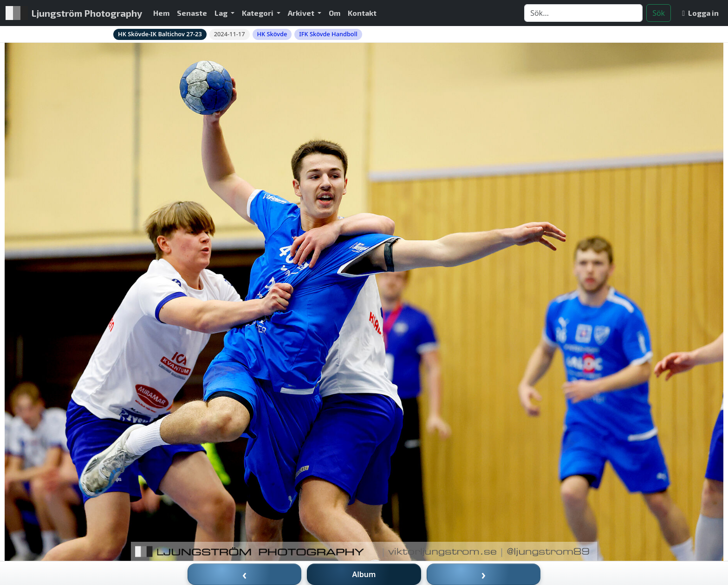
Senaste (192, 13)
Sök (659, 13)
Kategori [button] (258, 13)
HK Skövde (272, 34)
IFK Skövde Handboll (328, 34)
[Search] (583, 13)
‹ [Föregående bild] (245, 574)
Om (335, 13)
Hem (161, 13)
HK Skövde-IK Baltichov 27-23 (160, 34)
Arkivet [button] (302, 13)
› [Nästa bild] (484, 574)
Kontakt (362, 13)
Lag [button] (222, 13)
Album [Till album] (364, 574)
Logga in (700, 13)
